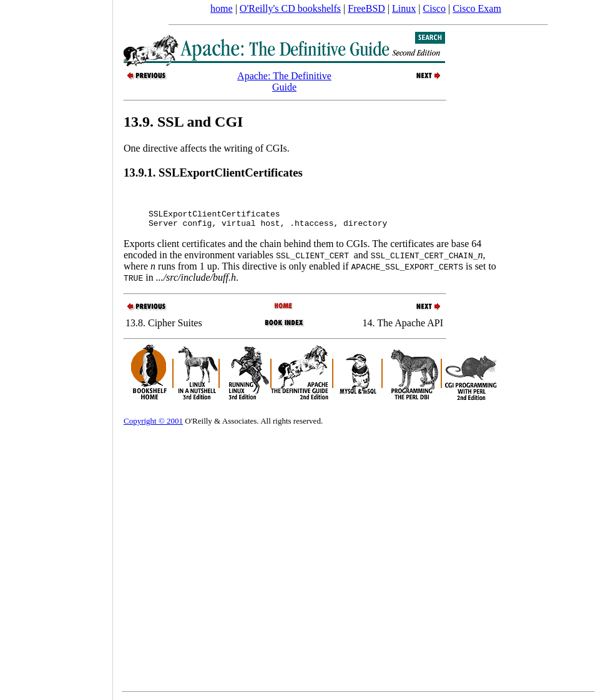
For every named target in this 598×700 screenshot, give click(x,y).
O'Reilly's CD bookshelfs (290, 8)
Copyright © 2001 (153, 428)
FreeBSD (366, 8)
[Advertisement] (56, 346)
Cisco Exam (477, 8)
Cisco (434, 8)
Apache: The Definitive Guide (284, 81)
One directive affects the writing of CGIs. (207, 148)
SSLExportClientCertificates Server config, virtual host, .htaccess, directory (268, 225)
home (222, 8)
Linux (404, 8)
